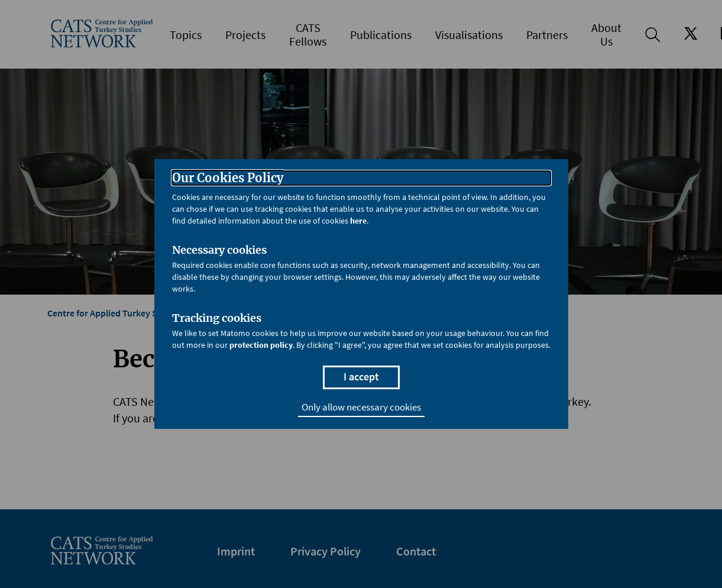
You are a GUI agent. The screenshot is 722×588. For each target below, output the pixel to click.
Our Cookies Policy (228, 178)
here (358, 221)
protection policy (261, 345)
